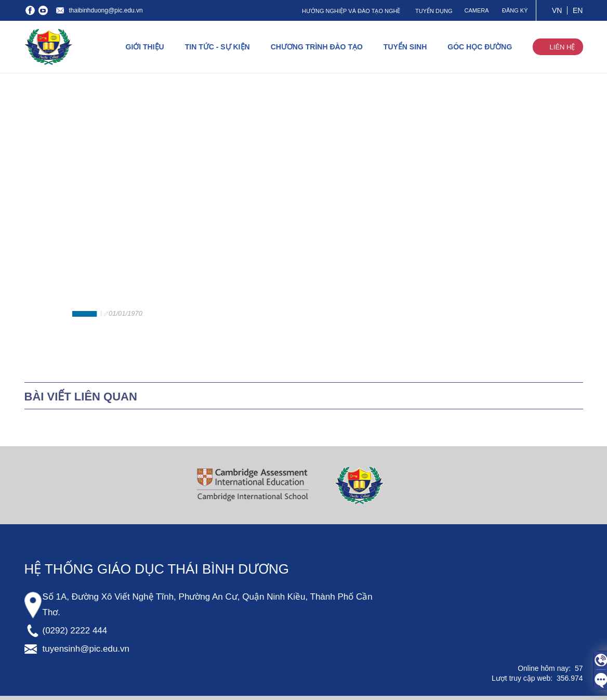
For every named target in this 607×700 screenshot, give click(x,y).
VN (557, 10)
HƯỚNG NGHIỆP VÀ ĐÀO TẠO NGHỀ (351, 11)
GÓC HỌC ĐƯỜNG (480, 47)
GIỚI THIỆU (145, 47)
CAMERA (476, 10)
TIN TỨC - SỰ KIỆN (217, 47)
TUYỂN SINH (405, 47)
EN (578, 10)
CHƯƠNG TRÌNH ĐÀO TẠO (317, 47)
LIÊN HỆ (563, 47)
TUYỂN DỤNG (434, 11)
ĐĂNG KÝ (515, 10)
